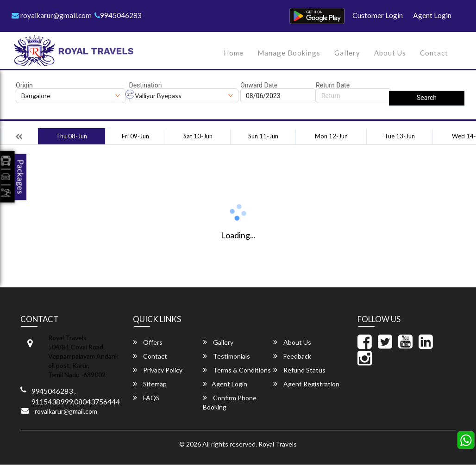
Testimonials (226, 356)
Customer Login (378, 15)
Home (234, 53)
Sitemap (150, 384)
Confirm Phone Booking (230, 402)
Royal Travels (278, 444)
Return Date (333, 85)
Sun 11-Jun (263, 136)
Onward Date (259, 85)
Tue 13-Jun (400, 136)
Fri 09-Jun (135, 136)
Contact (434, 53)
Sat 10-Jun (198, 136)
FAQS (146, 398)
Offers (148, 342)
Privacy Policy (158, 370)
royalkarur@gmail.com (52, 15)
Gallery (347, 53)
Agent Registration (306, 384)
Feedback (292, 356)
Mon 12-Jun (331, 136)
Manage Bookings (289, 53)
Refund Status (299, 370)
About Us (390, 53)
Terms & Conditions (237, 370)
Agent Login (432, 15)
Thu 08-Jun (72, 136)
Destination (146, 85)
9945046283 (120, 15)
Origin (24, 85)
